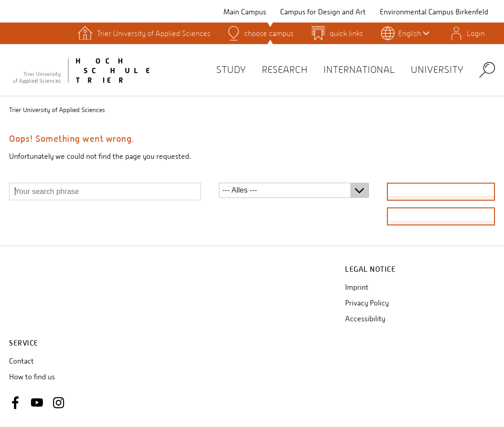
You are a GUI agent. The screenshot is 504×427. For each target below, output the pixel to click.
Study (231, 70)
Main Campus (245, 12)
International (359, 70)
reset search (441, 216)
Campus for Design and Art (323, 12)
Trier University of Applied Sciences (57, 110)
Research (285, 70)
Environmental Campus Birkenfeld (434, 12)
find (441, 191)
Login (476, 33)
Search (487, 70)
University (437, 70)
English (414, 33)
